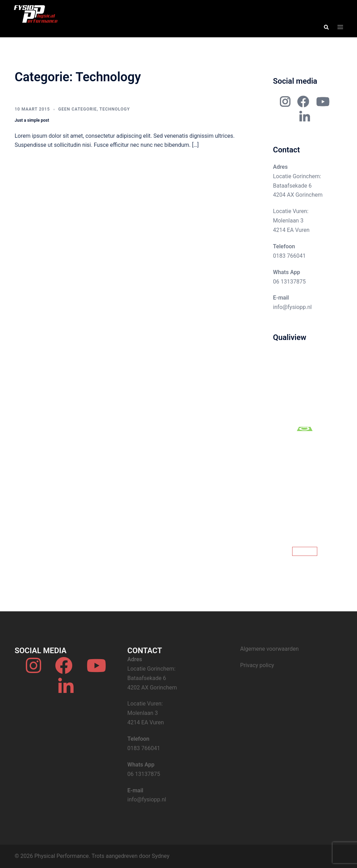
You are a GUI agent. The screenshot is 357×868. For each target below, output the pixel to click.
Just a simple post (32, 120)
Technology (115, 109)
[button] (326, 27)
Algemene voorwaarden (269, 649)
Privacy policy (257, 665)
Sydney (161, 856)
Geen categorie (78, 109)
